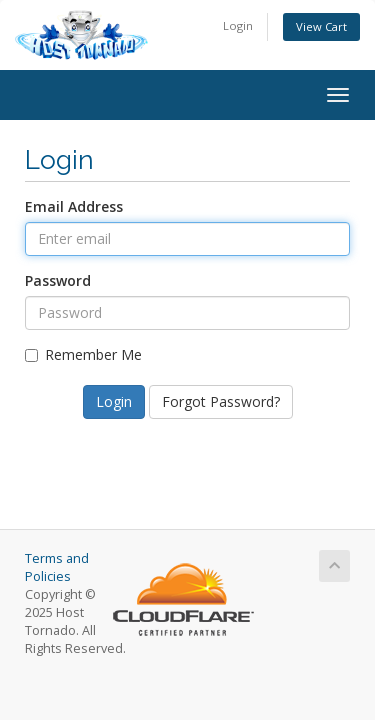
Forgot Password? (221, 401)
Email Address (74, 206)
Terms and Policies (57, 567)
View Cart (321, 26)
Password (58, 280)
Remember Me (83, 354)
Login (238, 25)
